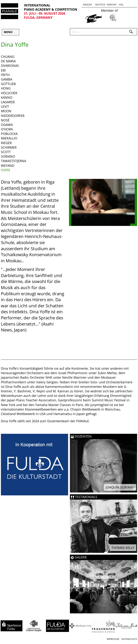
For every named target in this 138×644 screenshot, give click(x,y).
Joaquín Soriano (120, 487)
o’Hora (7, 129)
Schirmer (9, 147)
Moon (6, 111)
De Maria (8, 61)
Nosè (5, 120)
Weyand (8, 166)
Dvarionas (10, 66)
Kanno (7, 97)
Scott (6, 152)
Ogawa (7, 125)
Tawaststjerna (13, 161)
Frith (5, 75)
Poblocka (9, 134)
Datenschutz (129, 639)
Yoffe (6, 170)
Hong (6, 88)
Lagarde (8, 102)
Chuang (8, 57)
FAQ (121, 5)
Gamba (7, 79)
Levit (5, 106)
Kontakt (112, 5)
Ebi (3, 70)
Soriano (8, 156)
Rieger (6, 143)
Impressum (113, 639)
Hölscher (9, 93)
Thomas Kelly (123, 548)
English (88, 5)
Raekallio (9, 138)
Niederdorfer (13, 116)
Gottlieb (8, 84)
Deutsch (100, 5)
